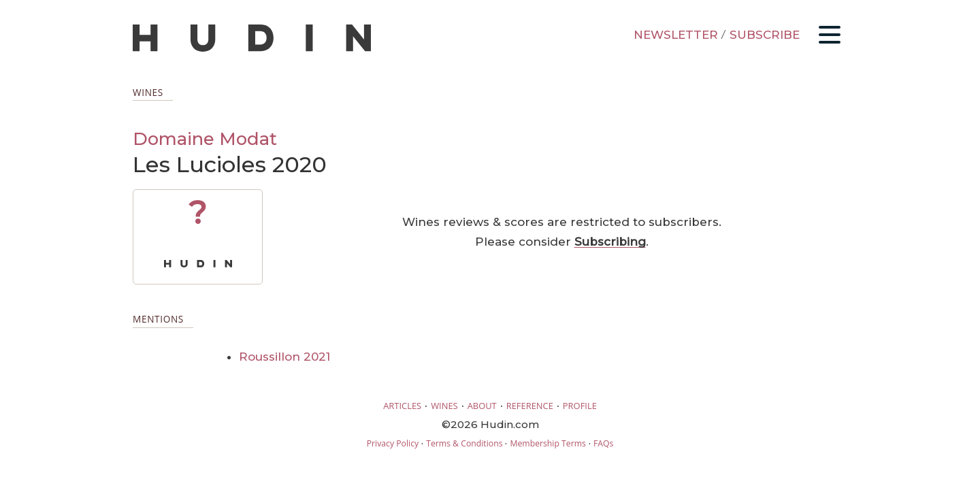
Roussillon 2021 (284, 357)
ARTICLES (402, 406)
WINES (444, 406)
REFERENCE (530, 406)
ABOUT (482, 406)
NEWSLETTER (676, 35)
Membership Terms (548, 443)
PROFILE (580, 406)
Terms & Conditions (464, 443)
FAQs (603, 443)
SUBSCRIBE (765, 35)
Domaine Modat (205, 138)
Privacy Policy (393, 443)
